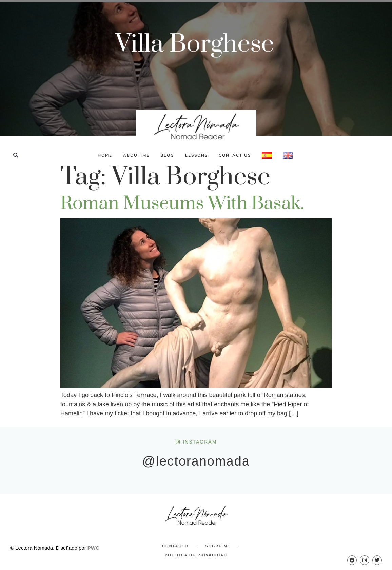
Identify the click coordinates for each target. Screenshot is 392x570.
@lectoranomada (196, 461)
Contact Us (235, 155)
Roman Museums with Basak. (182, 203)
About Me (136, 155)
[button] (16, 155)
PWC (93, 548)
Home (105, 155)
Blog (167, 155)
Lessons (197, 155)
